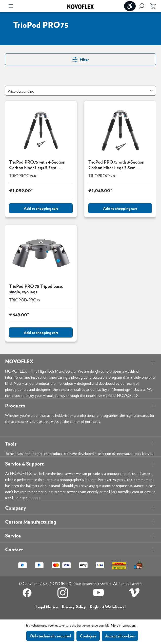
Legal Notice (47, 607)
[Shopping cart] (152, 6)
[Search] (142, 6)
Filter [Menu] (80, 59)
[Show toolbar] (130, 6)
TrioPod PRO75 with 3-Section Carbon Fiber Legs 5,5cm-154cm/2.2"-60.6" (116, 165)
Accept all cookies (120, 636)
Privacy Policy (74, 607)
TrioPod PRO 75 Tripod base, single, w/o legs (36, 289)
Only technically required (50, 636)
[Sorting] (80, 91)
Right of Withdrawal (108, 607)
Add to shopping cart (41, 208)
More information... (124, 625)
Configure (88, 636)
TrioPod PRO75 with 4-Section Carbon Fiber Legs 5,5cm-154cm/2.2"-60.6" (37, 165)
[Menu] (11, 6)
